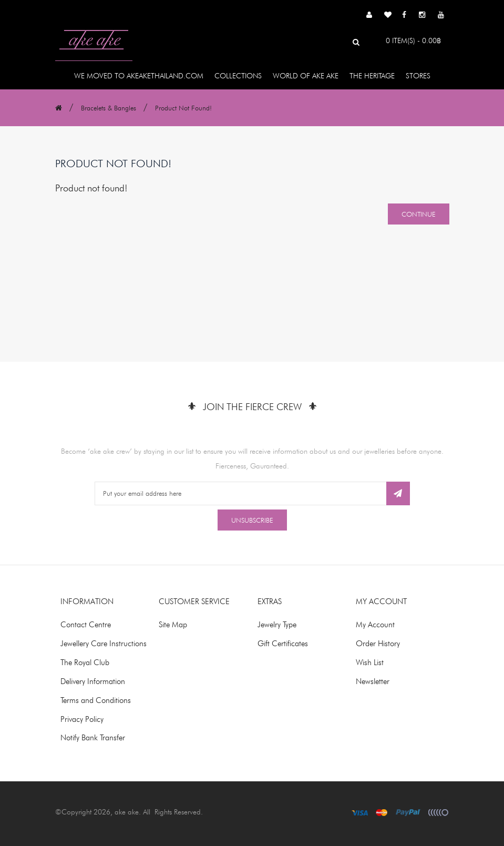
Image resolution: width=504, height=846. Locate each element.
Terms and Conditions (96, 700)
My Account (375, 625)
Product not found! (183, 108)
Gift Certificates (283, 644)
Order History (378, 644)
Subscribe (398, 493)
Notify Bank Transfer (93, 738)
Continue (419, 214)
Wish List (370, 662)
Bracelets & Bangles (109, 108)
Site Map (173, 625)
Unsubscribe (252, 520)
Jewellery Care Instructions (104, 644)
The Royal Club (85, 662)
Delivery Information (93, 681)
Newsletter (373, 681)
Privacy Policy (82, 719)
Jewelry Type (277, 625)
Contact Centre (86, 625)
